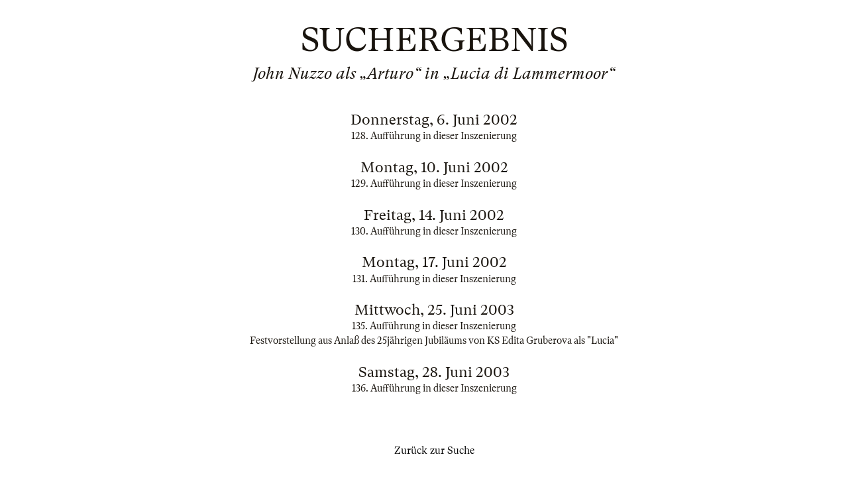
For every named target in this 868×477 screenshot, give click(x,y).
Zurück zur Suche (434, 450)
